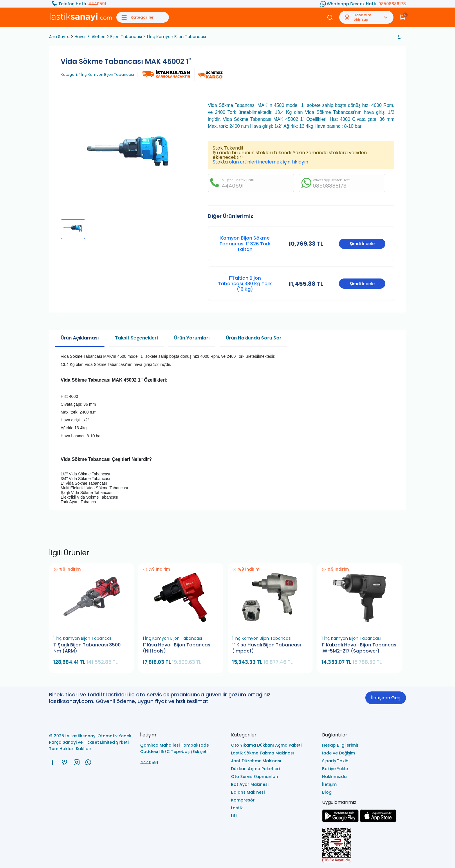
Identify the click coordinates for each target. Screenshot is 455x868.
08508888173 (392, 4)
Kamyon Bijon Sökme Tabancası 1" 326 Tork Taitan (245, 243)
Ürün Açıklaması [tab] (80, 338)
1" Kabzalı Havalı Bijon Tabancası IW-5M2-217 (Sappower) (360, 648)
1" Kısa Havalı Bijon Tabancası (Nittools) (177, 648)
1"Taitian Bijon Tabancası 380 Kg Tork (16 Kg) (245, 284)
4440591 (97, 4)
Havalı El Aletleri (90, 37)
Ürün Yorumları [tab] (192, 338)
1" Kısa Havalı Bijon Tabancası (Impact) (267, 648)
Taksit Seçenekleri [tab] (136, 338)
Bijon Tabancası (126, 37)
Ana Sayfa (59, 37)
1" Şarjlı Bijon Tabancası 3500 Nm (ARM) (87, 648)
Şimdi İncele (362, 244)
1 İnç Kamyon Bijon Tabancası (176, 37)
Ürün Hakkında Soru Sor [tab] (254, 338)
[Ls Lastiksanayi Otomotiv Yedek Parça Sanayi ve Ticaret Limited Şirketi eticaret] (364, 845)
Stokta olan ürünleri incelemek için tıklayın (260, 162)
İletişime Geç (386, 698)
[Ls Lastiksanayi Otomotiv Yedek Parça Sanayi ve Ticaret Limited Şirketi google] (340, 821)
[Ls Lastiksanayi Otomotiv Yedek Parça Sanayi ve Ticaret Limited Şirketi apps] (378, 821)
